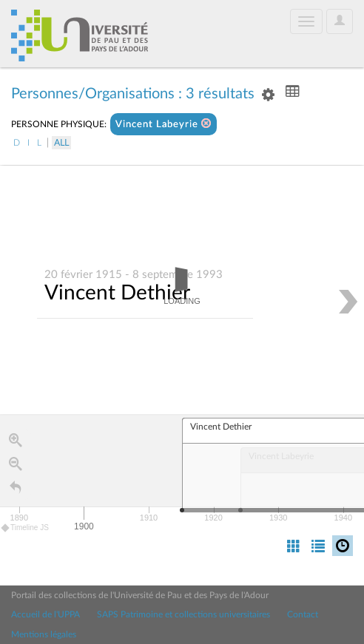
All (61, 143)
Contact (303, 614)
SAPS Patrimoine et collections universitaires (183, 614)
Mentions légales (44, 634)
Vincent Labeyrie (164, 124)
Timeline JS (26, 528)
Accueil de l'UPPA (45, 614)
